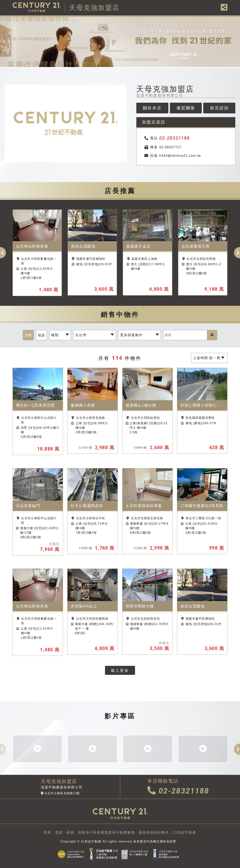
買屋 (28, 335)
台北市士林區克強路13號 (60, 793)
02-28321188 (178, 791)
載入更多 (120, 671)
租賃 (41, 335)
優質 (186, 108)
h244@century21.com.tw (172, 156)
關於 (152, 108)
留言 (219, 108)
